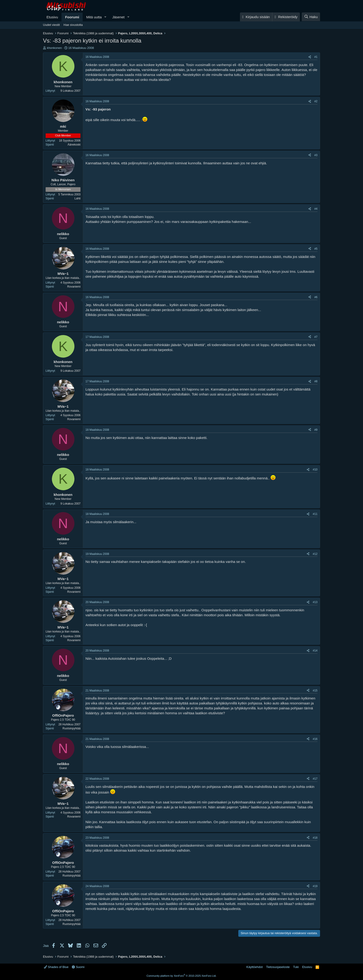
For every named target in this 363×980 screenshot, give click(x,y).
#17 (315, 779)
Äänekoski (74, 145)
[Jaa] (310, 57)
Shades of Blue (56, 967)
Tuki (296, 967)
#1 (316, 57)
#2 (316, 101)
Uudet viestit (51, 25)
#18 (315, 838)
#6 (316, 297)
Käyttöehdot (254, 967)
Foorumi (72, 17)
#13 (315, 602)
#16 (315, 739)
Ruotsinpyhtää (71, 728)
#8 (316, 381)
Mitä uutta (94, 17)
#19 (315, 886)
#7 (316, 337)
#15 (315, 691)
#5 (316, 249)
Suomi (78, 967)
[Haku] (311, 17)
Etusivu (52, 17)
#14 (315, 651)
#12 (315, 554)
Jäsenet (118, 17)
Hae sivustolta (73, 25)
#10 (315, 470)
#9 (316, 430)
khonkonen (54, 48)
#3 (316, 155)
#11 (315, 514)
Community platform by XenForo (181, 976)
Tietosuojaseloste (278, 967)
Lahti (77, 198)
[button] (105, 17)
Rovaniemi (74, 287)
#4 (316, 209)
